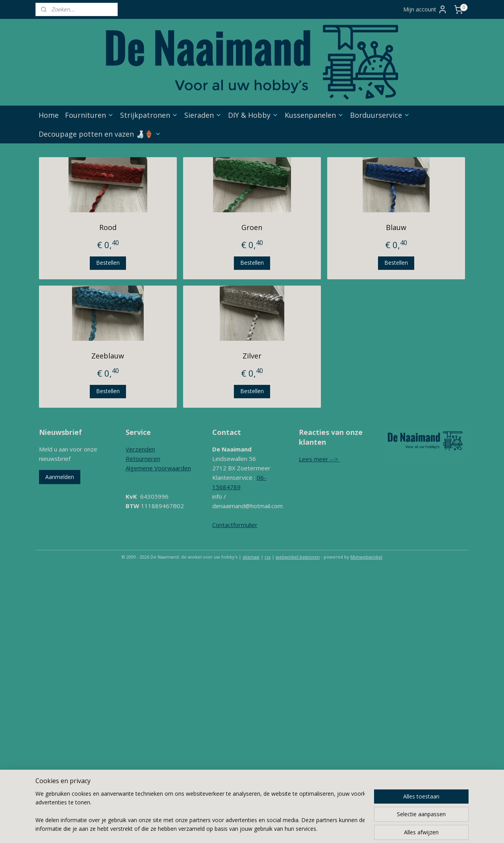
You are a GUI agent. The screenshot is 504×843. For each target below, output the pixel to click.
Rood (108, 227)
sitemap (251, 557)
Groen (252, 227)
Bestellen (108, 263)
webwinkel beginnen (298, 557)
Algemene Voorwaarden (158, 468)
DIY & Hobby (253, 115)
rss (268, 557)
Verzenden (140, 449)
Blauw (396, 227)
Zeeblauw (108, 356)
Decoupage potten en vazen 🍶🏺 (100, 134)
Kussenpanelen (314, 115)
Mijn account (425, 9)
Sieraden (203, 115)
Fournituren (89, 115)
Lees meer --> (319, 459)
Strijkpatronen (149, 115)
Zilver (252, 356)
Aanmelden (60, 477)
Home (49, 115)
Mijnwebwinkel (366, 557)
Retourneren (143, 459)
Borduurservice (380, 115)
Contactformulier (235, 525)
